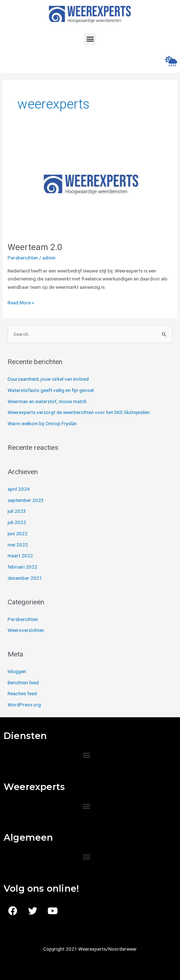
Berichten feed (23, 683)
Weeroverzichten (26, 630)
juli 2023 (17, 511)
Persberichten (23, 258)
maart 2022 (20, 556)
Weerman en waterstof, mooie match (47, 401)
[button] (90, 39)
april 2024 (19, 489)
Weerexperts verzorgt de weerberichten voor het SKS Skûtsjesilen (79, 412)
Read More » (21, 302)
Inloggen (17, 671)
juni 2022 (18, 533)
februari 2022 (22, 567)
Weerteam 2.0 (35, 247)
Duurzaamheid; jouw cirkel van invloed (48, 379)
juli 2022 (17, 522)
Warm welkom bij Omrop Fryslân (42, 423)
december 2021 (25, 578)
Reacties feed (22, 693)
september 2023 (26, 500)
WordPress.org (24, 705)
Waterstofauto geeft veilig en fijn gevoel (51, 390)
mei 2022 (18, 545)
